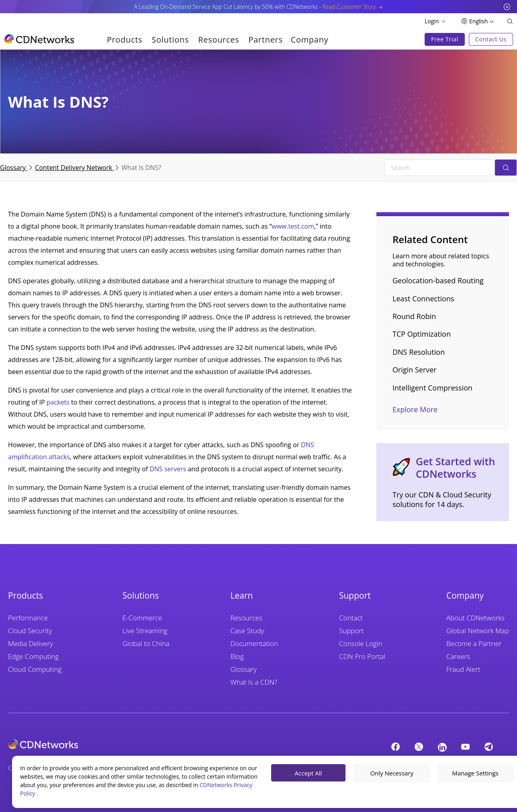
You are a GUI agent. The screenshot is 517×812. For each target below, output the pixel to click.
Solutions (171, 40)
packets (58, 402)
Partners (265, 40)
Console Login (361, 643)
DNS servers (168, 469)
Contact (351, 618)
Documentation (254, 643)
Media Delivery (31, 643)
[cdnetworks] (128, 744)
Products (125, 40)
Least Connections (423, 299)
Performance (28, 618)
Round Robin (414, 316)
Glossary (14, 168)
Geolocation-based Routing (438, 280)
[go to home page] (39, 39)
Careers (458, 656)
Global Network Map (478, 631)
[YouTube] (466, 747)
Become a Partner (474, 643)
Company (310, 40)
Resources (219, 40)
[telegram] (489, 747)
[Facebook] (396, 747)
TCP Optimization (422, 334)
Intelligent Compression (432, 388)
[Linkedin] (442, 747)
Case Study (247, 631)
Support (351, 631)
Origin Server (415, 370)
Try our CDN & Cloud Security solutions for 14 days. (442, 499)
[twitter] (419, 747)
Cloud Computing (35, 669)
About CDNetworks (475, 618)
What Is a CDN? (254, 682)
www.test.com (293, 226)
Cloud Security (30, 631)
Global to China (146, 643)
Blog (237, 656)
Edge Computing (33, 656)
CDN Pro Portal (362, 656)
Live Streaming (145, 631)
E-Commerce (142, 618)
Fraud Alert (463, 669)
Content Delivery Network (74, 168)
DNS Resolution (419, 352)
